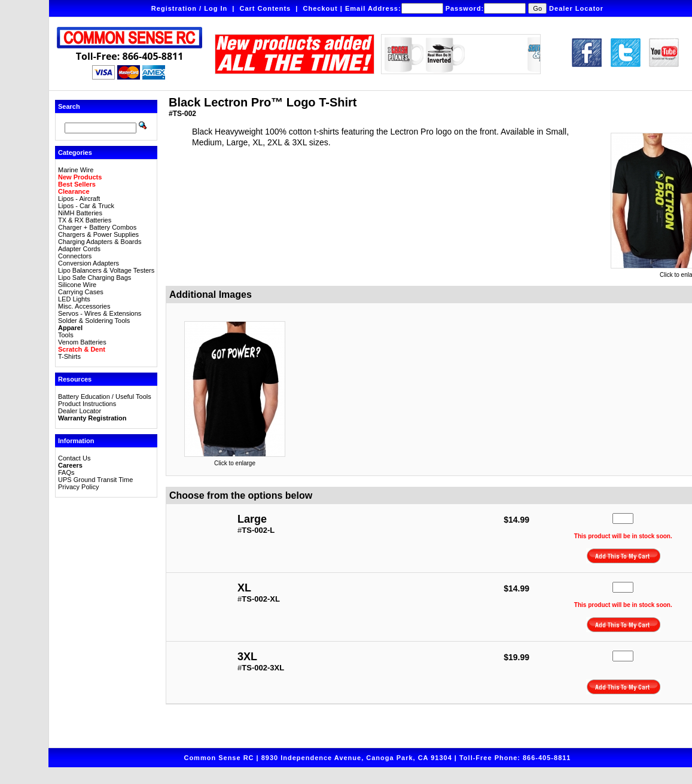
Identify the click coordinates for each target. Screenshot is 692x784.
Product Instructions (87, 404)
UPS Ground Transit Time (95, 480)
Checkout (321, 8)
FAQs (66, 472)
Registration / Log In (189, 8)
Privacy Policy (78, 487)
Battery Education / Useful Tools (105, 396)
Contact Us (74, 458)
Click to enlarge (235, 460)
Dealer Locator (576, 8)
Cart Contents (266, 8)
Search (69, 106)
